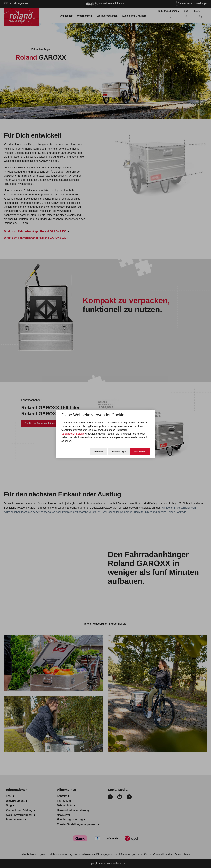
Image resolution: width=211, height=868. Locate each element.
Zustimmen (140, 452)
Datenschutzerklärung (73, 434)
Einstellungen (119, 452)
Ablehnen (99, 452)
